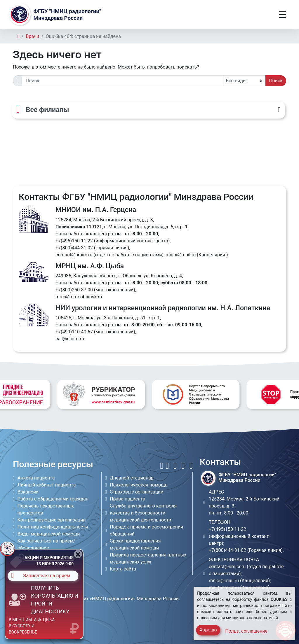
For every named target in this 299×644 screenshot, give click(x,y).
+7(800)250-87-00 (74, 290)
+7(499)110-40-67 (74, 332)
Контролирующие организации (52, 520)
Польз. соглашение (246, 631)
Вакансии (28, 492)
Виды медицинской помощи (49, 534)
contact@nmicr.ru (74, 255)
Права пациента (128, 499)
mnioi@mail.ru (181, 255)
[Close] (78, 554)
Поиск (276, 81)
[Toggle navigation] (283, 15)
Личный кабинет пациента (47, 485)
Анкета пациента (36, 478)
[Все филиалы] (148, 110)
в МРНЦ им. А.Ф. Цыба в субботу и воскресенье (32, 626)
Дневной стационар (132, 478)
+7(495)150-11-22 (74, 241)
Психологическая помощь (139, 485)
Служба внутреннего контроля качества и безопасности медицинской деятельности (143, 513)
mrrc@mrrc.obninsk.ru (79, 297)
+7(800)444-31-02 (74, 248)
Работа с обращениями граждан (53, 499)
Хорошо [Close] (208, 630)
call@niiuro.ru (70, 339)
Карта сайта (123, 569)
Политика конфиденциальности (53, 527)
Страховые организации (137, 492)
